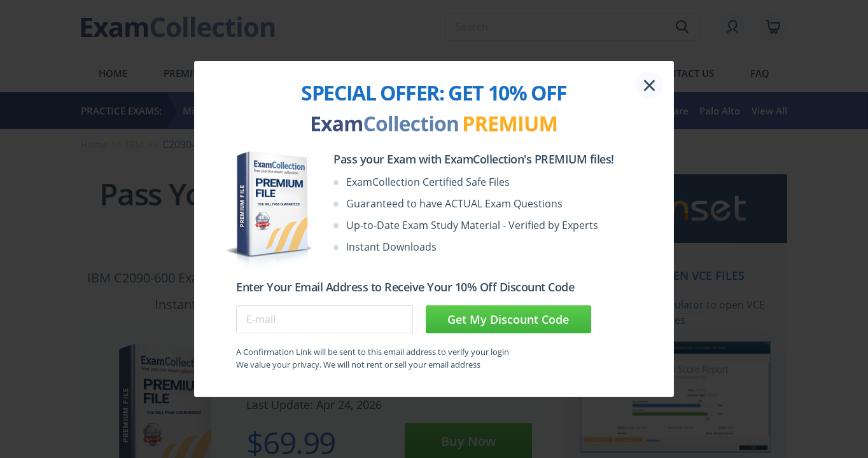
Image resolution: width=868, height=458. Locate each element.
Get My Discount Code (508, 319)
